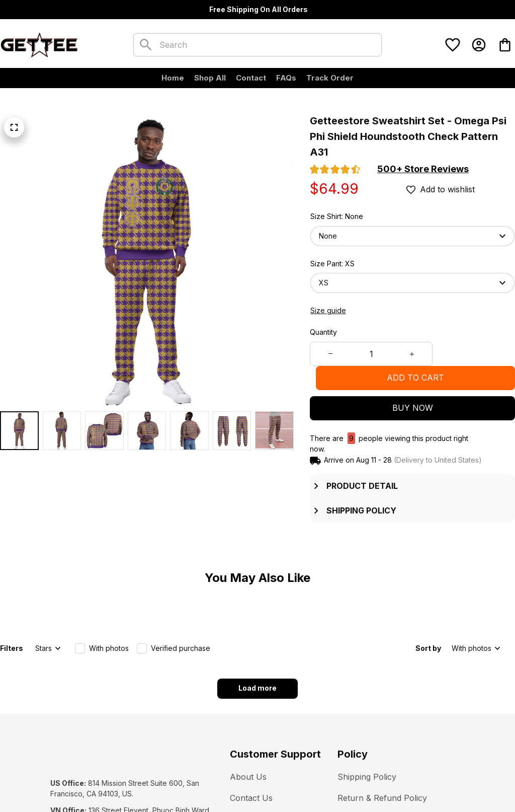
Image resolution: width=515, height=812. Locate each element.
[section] (423, 169)
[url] (118, 782)
